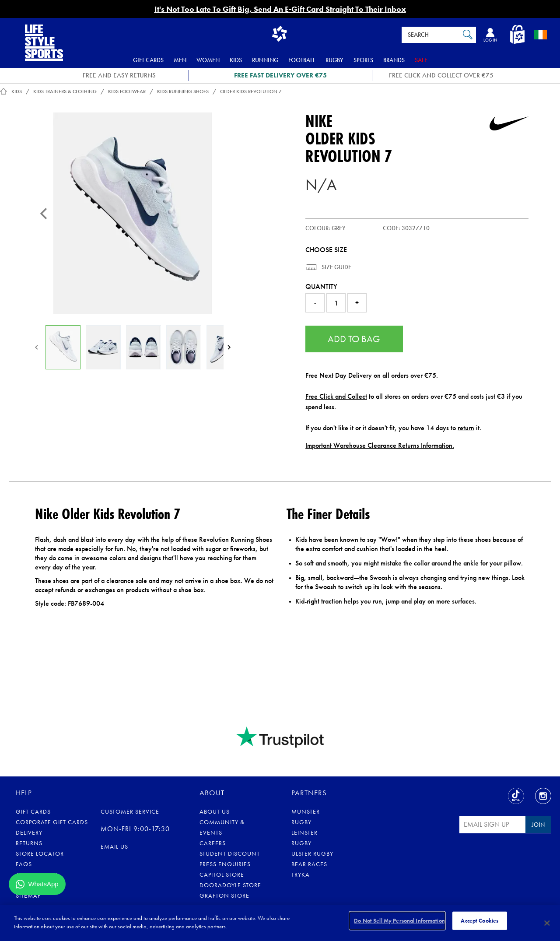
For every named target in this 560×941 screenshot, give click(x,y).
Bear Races (309, 864)
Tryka (301, 874)
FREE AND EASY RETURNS (119, 75)
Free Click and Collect (336, 396)
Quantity (321, 286)
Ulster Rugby (312, 853)
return (466, 428)
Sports (363, 60)
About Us (215, 811)
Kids (236, 60)
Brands (394, 60)
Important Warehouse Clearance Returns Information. (380, 445)
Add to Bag (354, 339)
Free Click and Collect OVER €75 (441, 75)
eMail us (114, 846)
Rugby (334, 60)
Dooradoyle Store (230, 885)
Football (302, 60)
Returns (29, 843)
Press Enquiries (225, 864)
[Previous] (44, 214)
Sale (421, 60)
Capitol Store (222, 874)
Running (265, 60)
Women (208, 60)
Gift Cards (148, 60)
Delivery (29, 832)
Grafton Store (224, 895)
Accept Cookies (479, 922)
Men (180, 60)
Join (538, 825)
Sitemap (28, 895)
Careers (213, 843)
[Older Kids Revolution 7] (133, 213)
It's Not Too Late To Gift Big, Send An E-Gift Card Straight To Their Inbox (280, 9)
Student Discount (230, 853)
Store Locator (40, 853)
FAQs (24, 864)
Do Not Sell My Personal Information (399, 922)
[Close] (547, 923)
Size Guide (336, 267)
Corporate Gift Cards (52, 822)
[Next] (229, 347)
